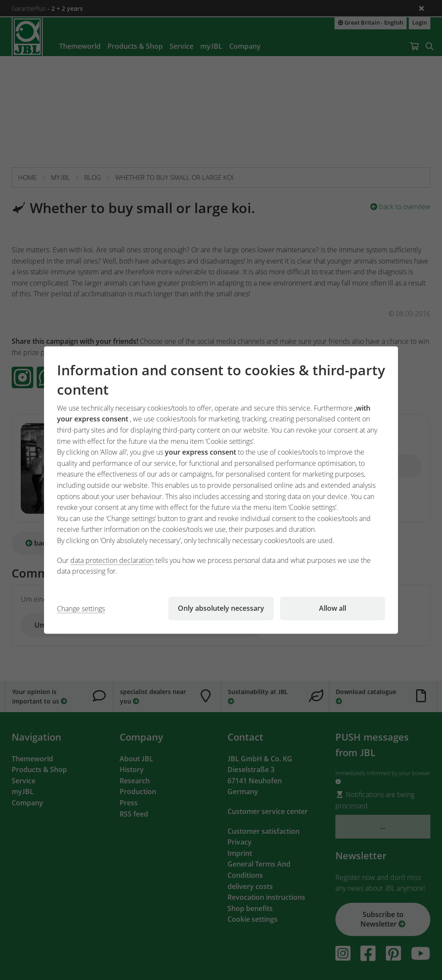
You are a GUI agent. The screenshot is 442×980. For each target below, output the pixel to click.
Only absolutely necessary (221, 608)
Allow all (333, 608)
